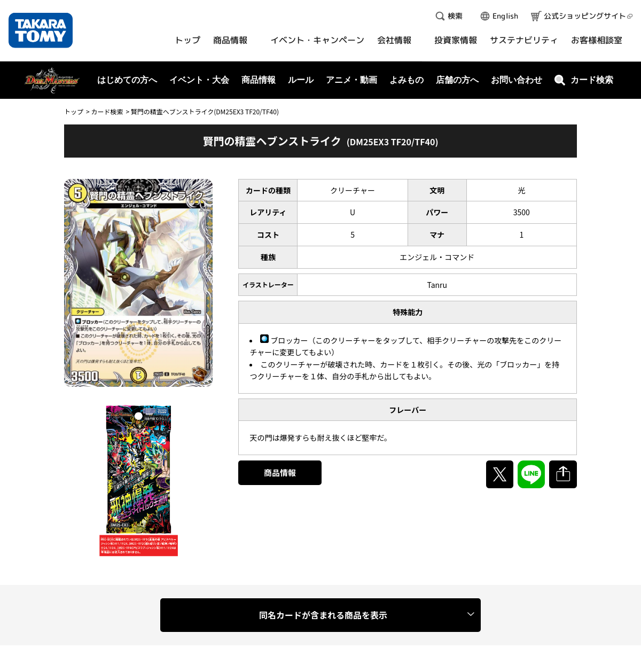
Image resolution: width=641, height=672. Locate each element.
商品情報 (280, 472)
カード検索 (107, 111)
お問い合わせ (517, 80)
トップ (74, 111)
